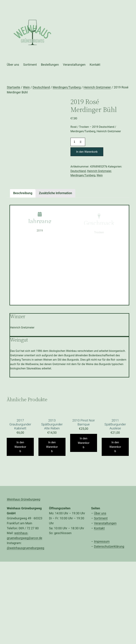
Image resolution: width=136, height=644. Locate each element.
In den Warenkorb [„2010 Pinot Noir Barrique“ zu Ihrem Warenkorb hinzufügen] (84, 443)
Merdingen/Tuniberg (67, 87)
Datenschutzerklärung (109, 546)
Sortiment (101, 518)
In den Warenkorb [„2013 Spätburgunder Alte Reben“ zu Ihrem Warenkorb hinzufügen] (52, 447)
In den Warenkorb (87, 152)
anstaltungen (108, 523)
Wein (26, 87)
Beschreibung (23, 193)
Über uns (100, 513)
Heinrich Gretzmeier (97, 87)
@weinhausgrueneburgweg (25, 548)
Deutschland (41, 87)
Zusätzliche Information (55, 193)
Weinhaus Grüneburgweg (23, 499)
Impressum (102, 541)
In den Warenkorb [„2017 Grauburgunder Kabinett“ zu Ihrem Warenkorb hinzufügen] (20, 447)
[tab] (23, 193)
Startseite (13, 87)
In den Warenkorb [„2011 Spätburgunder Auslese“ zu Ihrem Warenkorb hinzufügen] (115, 447)
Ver (96, 523)
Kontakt (99, 528)
